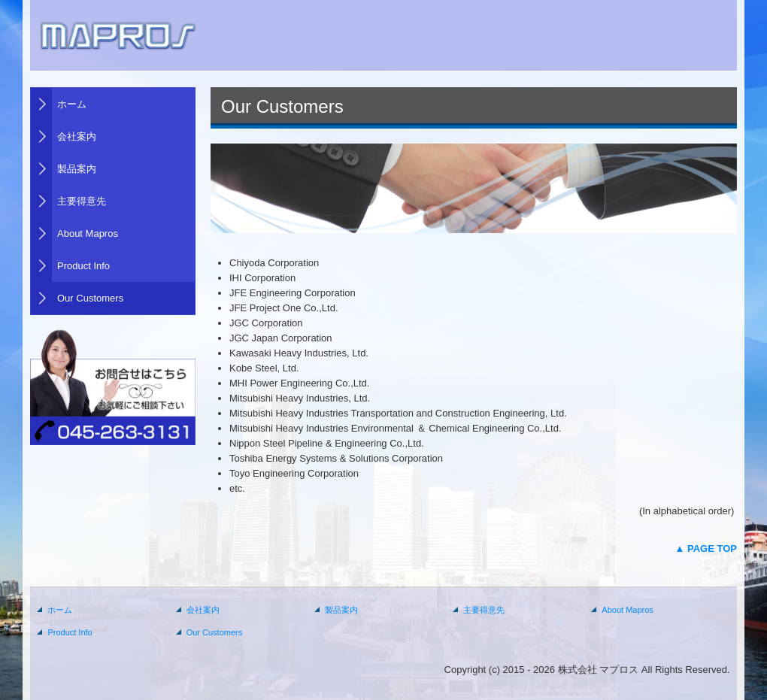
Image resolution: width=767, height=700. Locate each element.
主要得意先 (82, 201)
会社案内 (77, 136)
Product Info (83, 266)
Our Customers (90, 298)
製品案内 (77, 169)
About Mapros (88, 233)
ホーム (72, 104)
